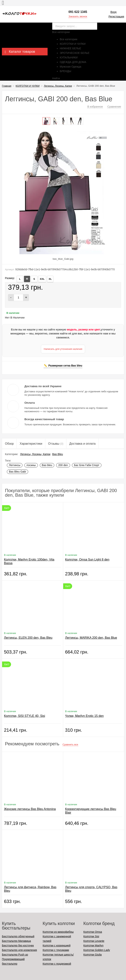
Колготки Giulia (93, 955)
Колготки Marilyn (93, 945)
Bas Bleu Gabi (18, 472)
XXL (42, 279)
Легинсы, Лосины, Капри (35, 454)
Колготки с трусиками (56, 950)
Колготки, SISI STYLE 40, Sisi (25, 716)
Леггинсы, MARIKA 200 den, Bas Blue (91, 638)
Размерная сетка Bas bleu (65, 366)
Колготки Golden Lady (97, 950)
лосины (31, 465)
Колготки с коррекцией (57, 945)
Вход (113, 12)
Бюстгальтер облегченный (18, 936)
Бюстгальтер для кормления (19, 950)
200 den (63, 465)
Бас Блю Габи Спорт (87, 465)
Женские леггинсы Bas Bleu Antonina (30, 809)
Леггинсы (15, 465)
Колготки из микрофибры (58, 932)
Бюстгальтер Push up (15, 955)
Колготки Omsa (93, 932)
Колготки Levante (94, 941)
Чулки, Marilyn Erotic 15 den (84, 716)
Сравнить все (70, 744)
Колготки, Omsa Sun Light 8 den (87, 560)
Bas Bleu (58, 454)
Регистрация (116, 17)
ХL (50, 279)
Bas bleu (47, 465)
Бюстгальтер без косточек (18, 945)
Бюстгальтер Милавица (16, 941)
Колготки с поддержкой (57, 964)
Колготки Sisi (91, 936)
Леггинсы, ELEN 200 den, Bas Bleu (28, 638)
